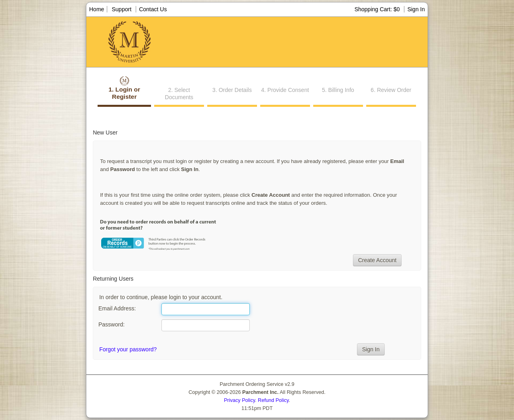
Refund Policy (273, 400)
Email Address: (117, 308)
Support (121, 9)
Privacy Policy (240, 400)
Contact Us (153, 9)
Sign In (416, 9)
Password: (111, 324)
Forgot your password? (128, 349)
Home (97, 9)
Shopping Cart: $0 (378, 9)
